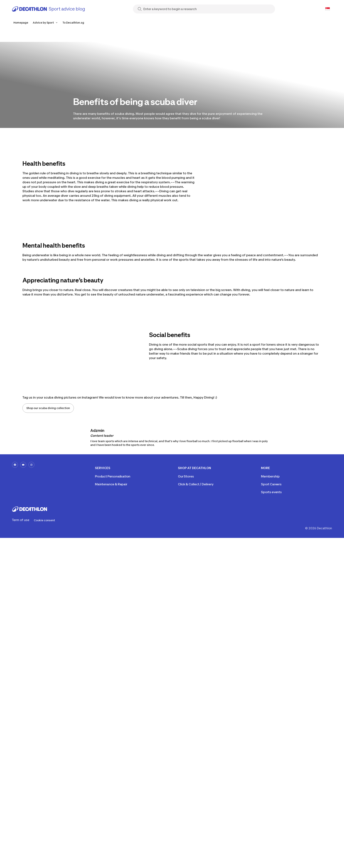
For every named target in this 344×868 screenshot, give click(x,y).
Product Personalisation (113, 476)
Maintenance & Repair (111, 484)
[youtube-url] (23, 465)
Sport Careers (271, 484)
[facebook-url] (15, 465)
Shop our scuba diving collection (48, 408)
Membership (270, 476)
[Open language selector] (328, 9)
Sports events (271, 492)
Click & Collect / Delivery (196, 484)
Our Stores (186, 476)
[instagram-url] (31, 465)
